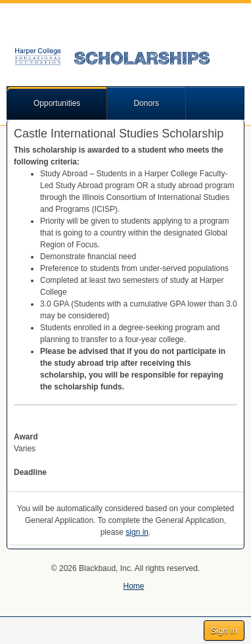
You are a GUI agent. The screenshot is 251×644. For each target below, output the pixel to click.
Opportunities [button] (57, 103)
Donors (146, 103)
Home (133, 586)
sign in (137, 532)
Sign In (224, 631)
